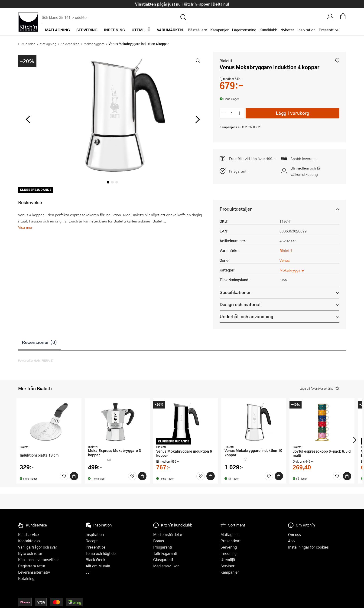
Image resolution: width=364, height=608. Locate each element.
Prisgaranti (238, 171)
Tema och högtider (101, 553)
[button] (337, 60)
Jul (88, 572)
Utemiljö (228, 560)
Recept (92, 541)
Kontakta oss (29, 541)
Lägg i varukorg (293, 113)
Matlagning (48, 44)
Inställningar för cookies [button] (308, 547)
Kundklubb (268, 30)
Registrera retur (32, 566)
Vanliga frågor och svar (38, 547)
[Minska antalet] (224, 113)
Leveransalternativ (34, 572)
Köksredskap (70, 44)
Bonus (159, 541)
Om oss (294, 534)
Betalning (26, 578)
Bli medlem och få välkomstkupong (305, 171)
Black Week (95, 560)
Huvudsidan (27, 44)
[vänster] (28, 120)
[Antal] (232, 113)
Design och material (240, 304)
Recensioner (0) (40, 342)
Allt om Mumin (98, 566)
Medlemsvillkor (166, 566)
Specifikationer (235, 292)
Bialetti (226, 61)
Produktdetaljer (236, 209)
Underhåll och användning (246, 316)
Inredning (229, 553)
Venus (285, 260)
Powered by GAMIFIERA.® (36, 360)
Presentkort (231, 541)
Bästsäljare (197, 30)
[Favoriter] (64, 476)
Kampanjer (219, 30)
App (291, 541)
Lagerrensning (244, 30)
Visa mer (25, 227)
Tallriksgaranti (165, 553)
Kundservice (28, 534)
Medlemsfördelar (168, 534)
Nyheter (287, 30)
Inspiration (306, 30)
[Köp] (74, 476)
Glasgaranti (163, 560)
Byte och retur (30, 553)
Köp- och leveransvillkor (39, 560)
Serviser (227, 566)
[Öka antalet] (240, 113)
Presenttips (329, 30)
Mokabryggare (94, 44)
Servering (229, 547)
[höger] (197, 120)
